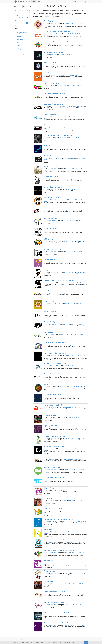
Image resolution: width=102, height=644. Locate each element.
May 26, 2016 (67, 283)
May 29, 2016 (70, 44)
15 (30, 18)
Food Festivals (19, 45)
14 (27, 18)
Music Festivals (20, 41)
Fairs (18, 48)
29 (30, 23)
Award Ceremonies (20, 47)
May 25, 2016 (71, 366)
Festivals (34, 2)
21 (27, 20)
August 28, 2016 (74, 449)
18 (20, 20)
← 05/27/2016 (36, 6)
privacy (45, 643)
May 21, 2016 (67, 449)
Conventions (19, 37)
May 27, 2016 (68, 117)
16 (15, 20)
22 (30, 20)
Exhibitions (19, 31)
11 (20, 18)
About (17, 639)
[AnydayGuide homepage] (19, 2)
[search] (87, 2)
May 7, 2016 (67, 521)
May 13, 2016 (68, 511)
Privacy (78, 639)
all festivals (18, 57)
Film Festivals (19, 35)
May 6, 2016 (67, 553)
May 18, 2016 (54, 490)
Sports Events (19, 44)
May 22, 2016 (68, 438)
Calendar (28, 2)
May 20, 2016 (64, 459)
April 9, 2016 (67, 625)
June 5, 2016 (74, 23)
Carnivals (18, 34)
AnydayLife (32, 639)
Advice (39, 2)
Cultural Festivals (20, 39)
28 (27, 23)
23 (15, 23)
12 (22, 18)
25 (20, 23)
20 (25, 20)
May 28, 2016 (68, 23)
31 (18, 25)
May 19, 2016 (66, 480)
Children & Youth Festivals (22, 32)
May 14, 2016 (64, 501)
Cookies (83, 639)
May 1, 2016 (67, 584)
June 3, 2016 (78, 158)
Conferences (19, 38)
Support (22, 639)
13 (25, 18)
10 (18, 18)
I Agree (86, 643)
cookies (18, 643)
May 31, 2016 (72, 127)
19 (22, 20)
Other (51, 44)
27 (25, 23)
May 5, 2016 (67, 573)
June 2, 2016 (70, 418)
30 (15, 25)
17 (18, 20)
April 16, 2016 (68, 604)
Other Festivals (20, 50)
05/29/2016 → (85, 6)
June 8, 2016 (74, 376)
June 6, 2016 (73, 521)
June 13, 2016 (70, 148)
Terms (73, 639)
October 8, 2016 (70, 615)
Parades (18, 42)
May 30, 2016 (73, 179)
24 (18, 23)
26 (22, 23)
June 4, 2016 (74, 200)
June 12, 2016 (70, 96)
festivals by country (20, 54)
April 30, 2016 (68, 594)
